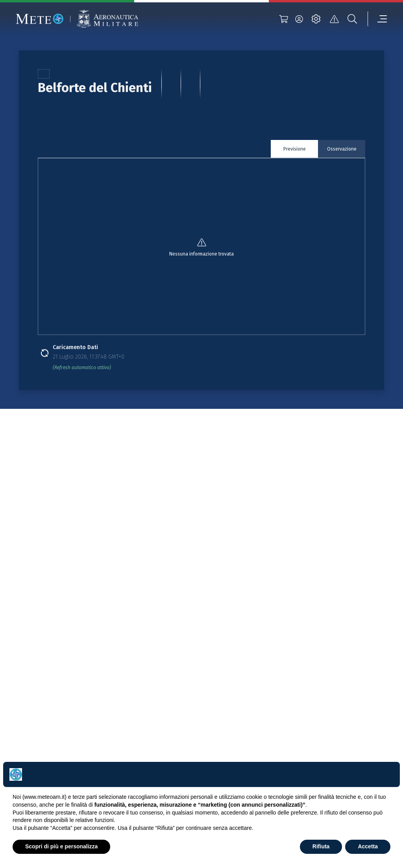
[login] (299, 19)
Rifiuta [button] (321, 846)
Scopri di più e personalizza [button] (61, 846)
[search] (352, 19)
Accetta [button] (368, 846)
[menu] (377, 19)
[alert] (334, 19)
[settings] (316, 19)
